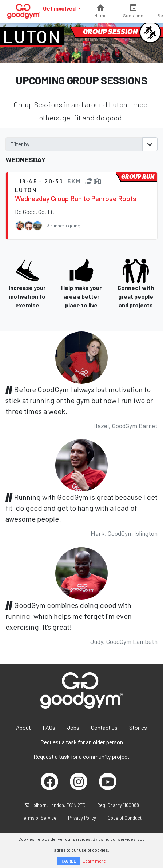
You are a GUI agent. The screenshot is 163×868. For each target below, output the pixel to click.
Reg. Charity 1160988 (118, 805)
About (23, 727)
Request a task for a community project (81, 756)
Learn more (94, 861)
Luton (32, 36)
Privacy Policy (82, 818)
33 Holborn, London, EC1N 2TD (55, 805)
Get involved (60, 8)
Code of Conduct (125, 818)
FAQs (49, 727)
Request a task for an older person (82, 742)
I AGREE (69, 861)
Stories (138, 727)
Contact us (104, 727)
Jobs (73, 727)
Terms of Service (39, 818)
